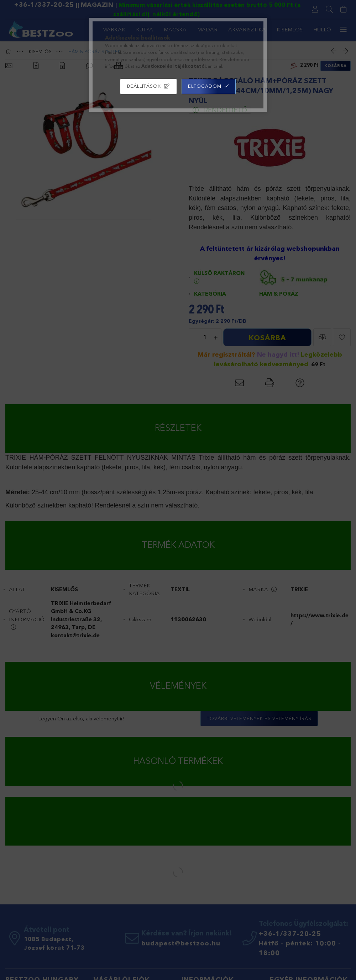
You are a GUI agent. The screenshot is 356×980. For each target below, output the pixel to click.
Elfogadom (205, 86)
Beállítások (144, 86)
